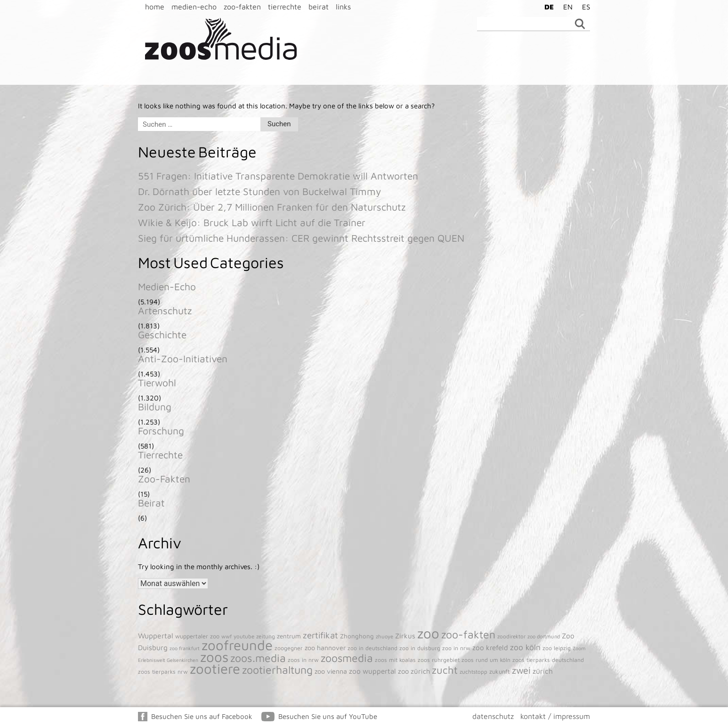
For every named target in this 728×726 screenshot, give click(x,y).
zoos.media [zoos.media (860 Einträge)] (258, 658)
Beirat (151, 503)
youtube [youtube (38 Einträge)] (244, 636)
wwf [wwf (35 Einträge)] (226, 636)
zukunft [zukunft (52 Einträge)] (500, 672)
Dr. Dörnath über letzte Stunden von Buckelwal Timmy (259, 191)
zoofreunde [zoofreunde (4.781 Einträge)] (237, 645)
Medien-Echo (167, 286)
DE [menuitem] (549, 7)
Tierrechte (160, 455)
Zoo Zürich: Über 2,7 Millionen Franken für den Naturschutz (272, 207)
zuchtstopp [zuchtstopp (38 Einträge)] (473, 672)
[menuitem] (547, 7)
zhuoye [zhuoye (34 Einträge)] (384, 636)
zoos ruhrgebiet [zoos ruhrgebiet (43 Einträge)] (439, 660)
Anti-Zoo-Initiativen (183, 359)
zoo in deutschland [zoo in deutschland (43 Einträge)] (372, 648)
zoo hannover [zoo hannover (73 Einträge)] (325, 648)
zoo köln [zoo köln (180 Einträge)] (525, 647)
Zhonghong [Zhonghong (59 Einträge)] (357, 636)
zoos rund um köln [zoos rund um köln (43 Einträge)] (486, 660)
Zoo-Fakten (164, 479)
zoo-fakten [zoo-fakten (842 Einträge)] (468, 634)
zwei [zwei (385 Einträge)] (521, 670)
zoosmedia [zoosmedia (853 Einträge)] (347, 658)
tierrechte (285, 7)
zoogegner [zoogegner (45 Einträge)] (289, 648)
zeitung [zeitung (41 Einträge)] (266, 636)
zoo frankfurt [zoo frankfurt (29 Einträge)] (185, 648)
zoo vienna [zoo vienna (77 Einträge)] (331, 671)
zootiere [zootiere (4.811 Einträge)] (215, 669)
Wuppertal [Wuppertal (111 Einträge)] (156, 636)
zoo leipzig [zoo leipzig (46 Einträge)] (557, 648)
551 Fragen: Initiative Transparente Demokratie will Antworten (278, 176)
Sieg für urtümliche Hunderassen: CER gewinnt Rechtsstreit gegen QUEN (301, 238)
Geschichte (162, 334)
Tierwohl (157, 383)
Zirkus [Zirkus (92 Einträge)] (405, 636)
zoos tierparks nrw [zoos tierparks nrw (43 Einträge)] (163, 672)
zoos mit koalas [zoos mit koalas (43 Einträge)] (395, 660)
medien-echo (194, 7)
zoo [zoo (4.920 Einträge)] (428, 633)
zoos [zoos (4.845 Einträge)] (214, 657)
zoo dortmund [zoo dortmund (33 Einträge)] (544, 636)
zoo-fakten (242, 7)
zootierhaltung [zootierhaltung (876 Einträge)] (277, 670)
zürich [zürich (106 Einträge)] (543, 671)
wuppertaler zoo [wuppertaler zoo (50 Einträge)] (197, 636)
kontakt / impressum (555, 716)
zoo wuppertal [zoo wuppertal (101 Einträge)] (372, 671)
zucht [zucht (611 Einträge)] (445, 670)
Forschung (161, 431)
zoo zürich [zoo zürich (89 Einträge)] (414, 671)
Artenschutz (165, 310)
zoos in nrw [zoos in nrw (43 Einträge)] (303, 660)
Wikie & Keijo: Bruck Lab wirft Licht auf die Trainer (252, 222)
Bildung (155, 407)
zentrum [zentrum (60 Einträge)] (289, 636)
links (343, 7)
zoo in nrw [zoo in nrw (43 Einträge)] (456, 648)
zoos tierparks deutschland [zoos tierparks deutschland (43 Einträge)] (548, 660)
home (155, 7)
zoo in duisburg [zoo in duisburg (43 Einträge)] (420, 648)
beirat (319, 7)
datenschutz (493, 716)
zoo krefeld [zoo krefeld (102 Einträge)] (490, 647)
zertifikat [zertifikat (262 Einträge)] (320, 635)
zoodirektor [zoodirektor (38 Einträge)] (511, 636)
